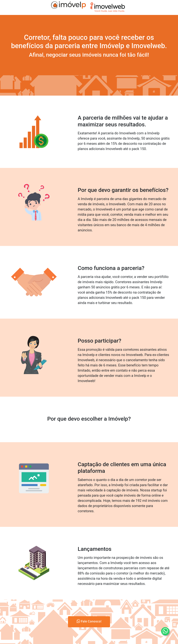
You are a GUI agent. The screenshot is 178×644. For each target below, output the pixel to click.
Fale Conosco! (89, 622)
